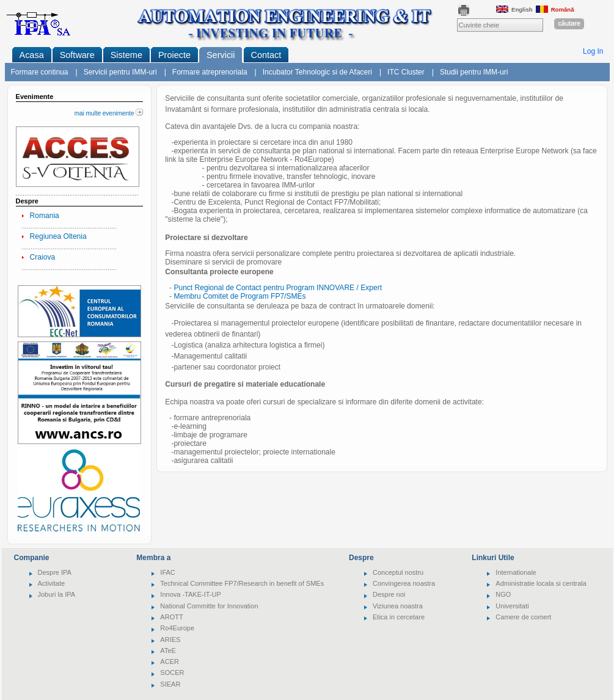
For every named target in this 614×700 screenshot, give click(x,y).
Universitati (512, 606)
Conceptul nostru (398, 572)
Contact (266, 55)
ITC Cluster (406, 72)
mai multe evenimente (109, 113)
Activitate (52, 583)
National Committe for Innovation (209, 606)
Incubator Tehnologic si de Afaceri (317, 72)
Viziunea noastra (398, 606)
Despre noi (389, 594)
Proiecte (174, 55)
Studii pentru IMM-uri (474, 72)
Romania (45, 216)
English (514, 9)
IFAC (167, 572)
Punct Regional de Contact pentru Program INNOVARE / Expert (278, 288)
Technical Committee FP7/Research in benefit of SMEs (242, 583)
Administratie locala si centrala (541, 583)
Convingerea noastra (404, 583)
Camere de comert (523, 617)
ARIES (170, 640)
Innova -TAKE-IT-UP (190, 594)
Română (555, 9)
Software (77, 55)
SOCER (172, 673)
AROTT (171, 617)
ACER (170, 662)
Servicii (221, 55)
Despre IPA (55, 572)
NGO (503, 594)
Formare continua (40, 72)
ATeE (168, 651)
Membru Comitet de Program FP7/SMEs (239, 296)
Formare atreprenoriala (210, 72)
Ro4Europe (177, 628)
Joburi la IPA (57, 594)
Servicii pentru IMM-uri (120, 72)
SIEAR (170, 684)
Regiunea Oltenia (58, 236)
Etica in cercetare (399, 617)
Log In (593, 51)
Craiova (43, 257)
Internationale (516, 572)
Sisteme (126, 55)
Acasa (32, 55)
